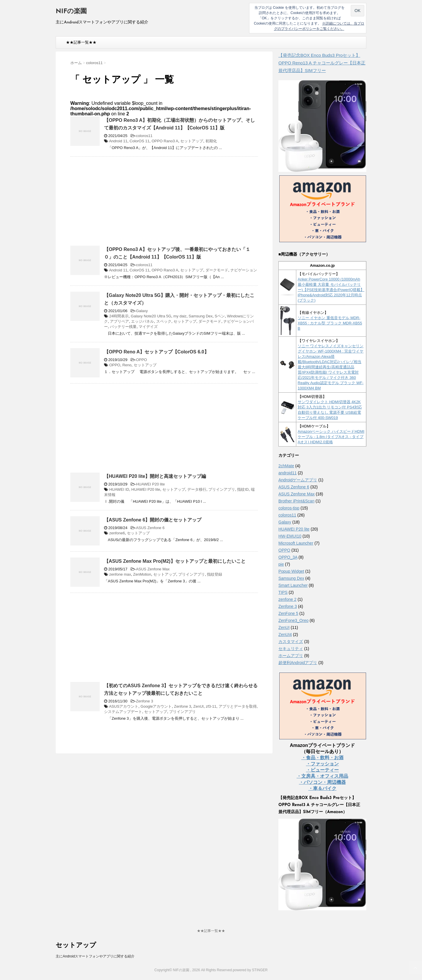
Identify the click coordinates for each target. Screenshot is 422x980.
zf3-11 (211, 706)
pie (281, 564)
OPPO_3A (288, 557)
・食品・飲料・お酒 (322, 758)
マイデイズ (148, 327)
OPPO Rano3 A (165, 141)
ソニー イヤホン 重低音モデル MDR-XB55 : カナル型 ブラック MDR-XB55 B (330, 323)
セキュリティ (291, 649)
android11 (287, 473)
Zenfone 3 (145, 701)
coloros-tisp (289, 508)
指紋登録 (215, 574)
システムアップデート (123, 712)
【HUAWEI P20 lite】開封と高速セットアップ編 (155, 476)
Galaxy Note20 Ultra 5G (151, 316)
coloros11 (144, 136)
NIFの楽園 (71, 12)
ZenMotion (142, 574)
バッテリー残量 (123, 327)
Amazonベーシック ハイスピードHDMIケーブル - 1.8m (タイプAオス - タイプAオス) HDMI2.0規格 (331, 437)
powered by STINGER (250, 970)
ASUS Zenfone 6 (150, 528)
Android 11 (118, 141)
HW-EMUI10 (290, 536)
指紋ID (243, 489)
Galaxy (142, 311)
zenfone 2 (287, 599)
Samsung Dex (201, 316)
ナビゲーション (244, 270)
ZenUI (198, 706)
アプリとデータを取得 (238, 706)
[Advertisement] (120, 203)
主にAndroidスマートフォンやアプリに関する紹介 (95, 956)
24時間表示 (119, 316)
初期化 (211, 141)
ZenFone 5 (288, 613)
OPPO (142, 360)
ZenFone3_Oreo (293, 620)
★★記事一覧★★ (81, 42)
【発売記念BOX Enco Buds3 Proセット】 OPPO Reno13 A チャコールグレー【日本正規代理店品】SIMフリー (322, 63)
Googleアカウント (156, 706)
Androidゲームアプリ (298, 480)
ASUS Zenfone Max (153, 569)
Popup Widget (291, 571)
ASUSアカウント (124, 706)
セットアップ (192, 141)
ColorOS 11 (139, 141)
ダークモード (217, 270)
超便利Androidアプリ (298, 663)
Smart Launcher (293, 585)
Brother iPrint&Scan (296, 501)
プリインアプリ (222, 489)
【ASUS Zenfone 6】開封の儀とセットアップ (153, 520)
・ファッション (322, 764)
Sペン (220, 316)
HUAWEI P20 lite (150, 484)
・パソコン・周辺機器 (322, 782)
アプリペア (119, 321)
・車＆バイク (322, 788)
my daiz (180, 316)
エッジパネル (142, 321)
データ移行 (197, 489)
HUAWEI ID (119, 489)
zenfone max (120, 574)
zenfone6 (117, 533)
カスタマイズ (291, 642)
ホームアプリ (291, 656)
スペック (164, 321)
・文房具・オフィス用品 (322, 776)
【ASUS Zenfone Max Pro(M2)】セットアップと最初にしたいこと (175, 561)
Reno (127, 365)
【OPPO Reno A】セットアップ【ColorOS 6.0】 (156, 352)
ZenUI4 (285, 634)
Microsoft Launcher (296, 543)
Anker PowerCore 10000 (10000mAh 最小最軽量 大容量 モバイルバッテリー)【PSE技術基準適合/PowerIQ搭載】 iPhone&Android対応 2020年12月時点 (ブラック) (331, 290)
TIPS (283, 592)
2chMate (286, 466)
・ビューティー (322, 770)
